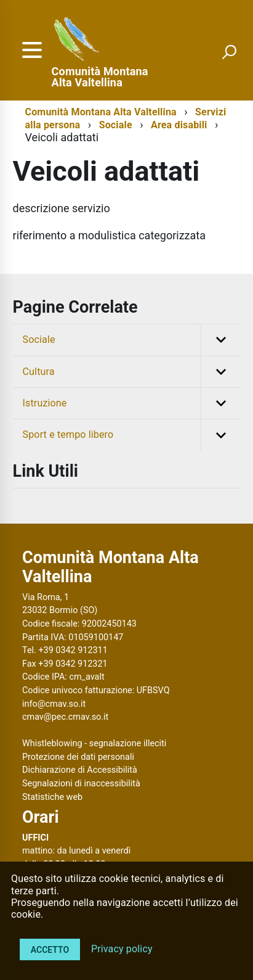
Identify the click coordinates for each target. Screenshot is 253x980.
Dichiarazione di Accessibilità (80, 770)
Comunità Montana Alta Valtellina (100, 77)
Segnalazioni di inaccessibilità (81, 784)
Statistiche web (52, 797)
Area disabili (179, 125)
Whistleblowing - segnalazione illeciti (94, 743)
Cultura (132, 372)
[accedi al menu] (32, 50)
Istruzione (132, 403)
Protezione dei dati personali (78, 757)
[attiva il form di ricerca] (229, 52)
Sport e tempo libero (132, 435)
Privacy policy (122, 949)
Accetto (50, 950)
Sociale (116, 125)
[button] (220, 340)
